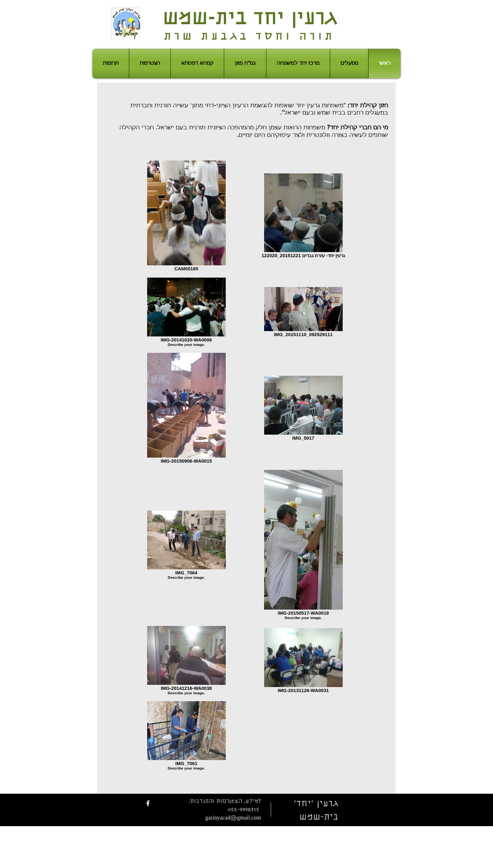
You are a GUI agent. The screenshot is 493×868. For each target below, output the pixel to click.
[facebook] (148, 803)
